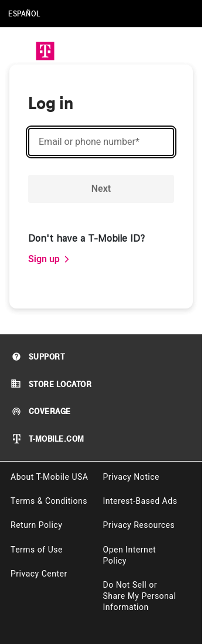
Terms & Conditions (49, 501)
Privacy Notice (131, 477)
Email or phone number (89, 142)
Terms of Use (37, 550)
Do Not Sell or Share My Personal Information (140, 596)
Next (101, 189)
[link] (49, 259)
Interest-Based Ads (140, 501)
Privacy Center (39, 574)
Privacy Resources (139, 525)
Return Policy (36, 525)
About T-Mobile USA (49, 477)
